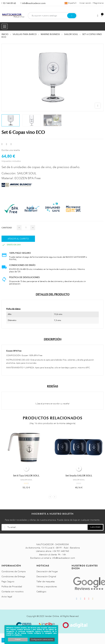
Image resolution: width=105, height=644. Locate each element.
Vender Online (52, 616)
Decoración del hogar (47, 571)
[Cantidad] (26, 228)
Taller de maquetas (46, 581)
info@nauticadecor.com (34, 3)
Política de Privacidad (12, 587)
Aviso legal (7, 597)
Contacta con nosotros (13, 592)
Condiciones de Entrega (13, 576)
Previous (50, 497)
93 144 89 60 (9, 3)
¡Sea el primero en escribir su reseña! (53, 404)
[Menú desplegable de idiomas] (71, 3)
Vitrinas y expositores (47, 587)
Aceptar (18, 639)
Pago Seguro (8, 581)
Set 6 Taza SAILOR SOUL (26, 476)
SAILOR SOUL (26, 480)
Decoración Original (46, 576)
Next (55, 497)
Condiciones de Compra (14, 571)
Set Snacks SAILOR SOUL (79, 476)
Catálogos (41, 592)
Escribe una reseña (11, 150)
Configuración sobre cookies (42, 640)
